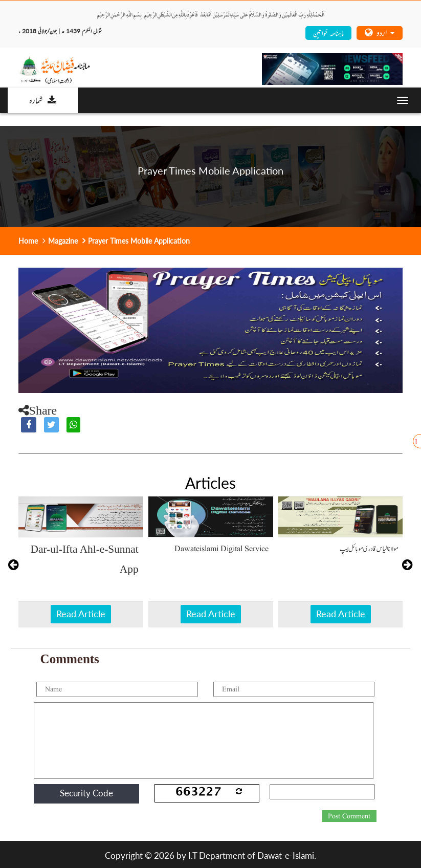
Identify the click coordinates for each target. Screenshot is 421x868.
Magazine (63, 241)
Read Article (81, 614)
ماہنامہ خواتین (328, 32)
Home (28, 241)
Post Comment (349, 816)
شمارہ (43, 100)
